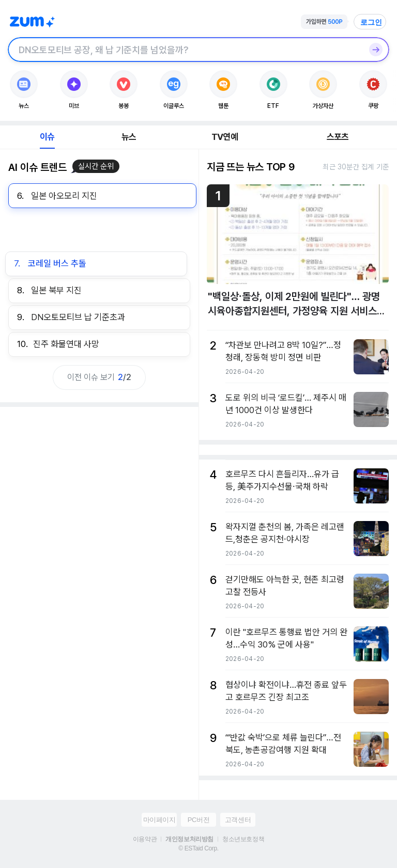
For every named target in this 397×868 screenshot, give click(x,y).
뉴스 (129, 137)
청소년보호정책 (243, 839)
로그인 (371, 22)
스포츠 (338, 137)
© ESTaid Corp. (198, 848)
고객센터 (238, 820)
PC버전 (198, 820)
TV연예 (225, 137)
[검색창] (185, 50)
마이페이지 (159, 820)
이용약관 (145, 839)
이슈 (47, 137)
